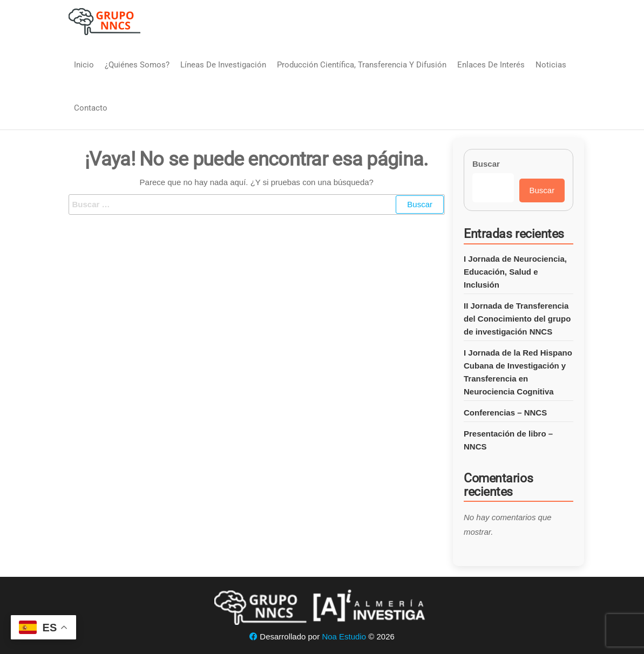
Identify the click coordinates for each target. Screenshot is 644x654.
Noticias (551, 65)
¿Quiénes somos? (137, 65)
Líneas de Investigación (223, 65)
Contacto (91, 108)
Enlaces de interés (491, 65)
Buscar (486, 164)
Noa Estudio (344, 636)
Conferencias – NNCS (505, 413)
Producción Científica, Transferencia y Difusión (362, 65)
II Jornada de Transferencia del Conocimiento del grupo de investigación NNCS (517, 319)
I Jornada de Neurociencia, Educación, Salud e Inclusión (515, 272)
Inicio (84, 65)
